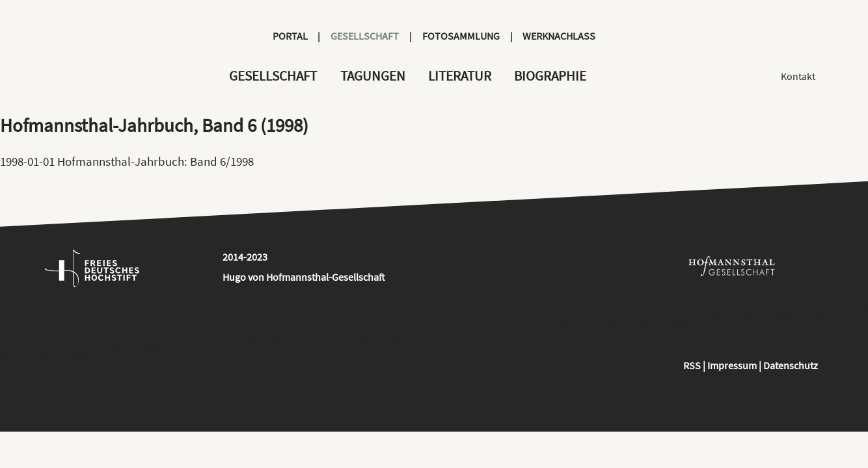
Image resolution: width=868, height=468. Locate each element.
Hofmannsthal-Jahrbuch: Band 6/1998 (156, 161)
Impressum (732, 365)
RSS (692, 365)
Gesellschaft (365, 36)
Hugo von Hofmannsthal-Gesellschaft (304, 277)
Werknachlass (559, 36)
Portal (290, 36)
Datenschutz (791, 365)
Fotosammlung (461, 36)
